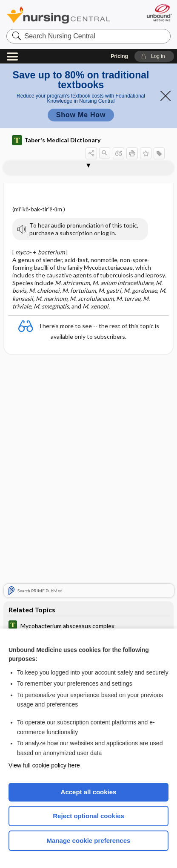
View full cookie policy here (44, 765)
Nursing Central (58, 15)
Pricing (119, 56)
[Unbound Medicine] (159, 13)
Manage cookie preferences (89, 841)
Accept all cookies (89, 792)
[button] (154, 56)
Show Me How (81, 115)
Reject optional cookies (88, 816)
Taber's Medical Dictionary (56, 140)
